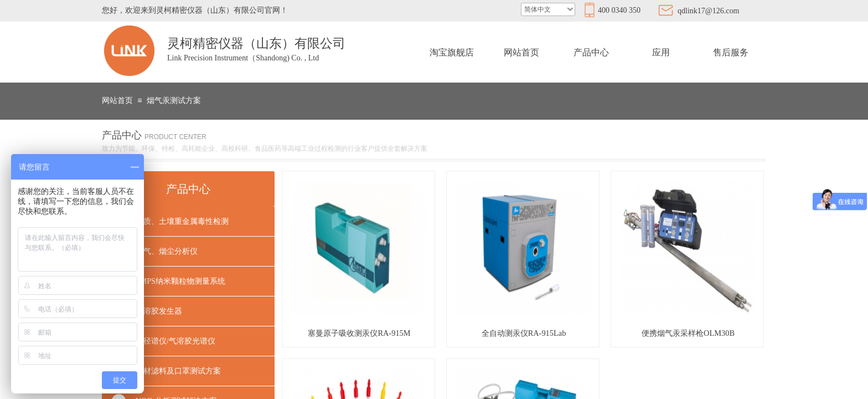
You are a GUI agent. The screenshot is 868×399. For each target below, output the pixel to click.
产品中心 (591, 52)
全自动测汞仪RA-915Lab (524, 333)
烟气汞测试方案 (174, 101)
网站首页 (521, 52)
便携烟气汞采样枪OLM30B (688, 333)
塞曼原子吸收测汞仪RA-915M (359, 333)
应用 (661, 52)
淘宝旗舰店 (452, 52)
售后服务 (731, 52)
